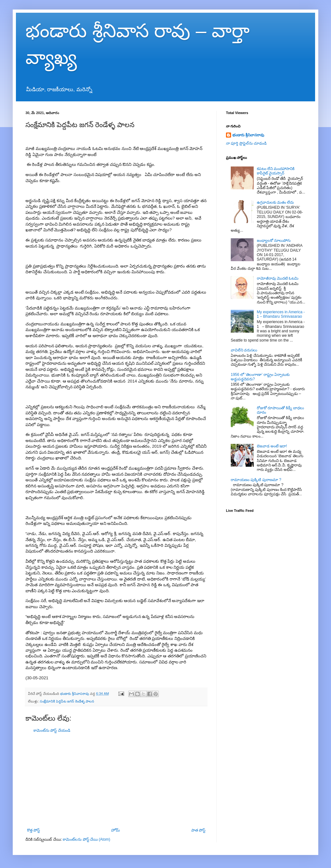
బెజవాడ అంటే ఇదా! (272, 446)
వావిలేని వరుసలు (244, 350)
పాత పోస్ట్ (198, 830)
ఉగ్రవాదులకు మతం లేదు (275, 202)
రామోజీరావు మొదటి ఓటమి (278, 278)
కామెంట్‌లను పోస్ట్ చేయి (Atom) (86, 839)
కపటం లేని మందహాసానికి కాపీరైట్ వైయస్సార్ (276, 171)
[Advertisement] (116, 780)
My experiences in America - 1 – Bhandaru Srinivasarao (281, 314)
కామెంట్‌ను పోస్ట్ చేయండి (52, 730)
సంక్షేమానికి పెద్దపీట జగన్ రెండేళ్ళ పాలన (67, 701)
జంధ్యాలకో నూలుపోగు (274, 241)
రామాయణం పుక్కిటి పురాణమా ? (256, 480)
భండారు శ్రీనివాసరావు (248, 135)
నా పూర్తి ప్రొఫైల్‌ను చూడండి (246, 143)
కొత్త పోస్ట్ (33, 830)
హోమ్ (116, 830)
